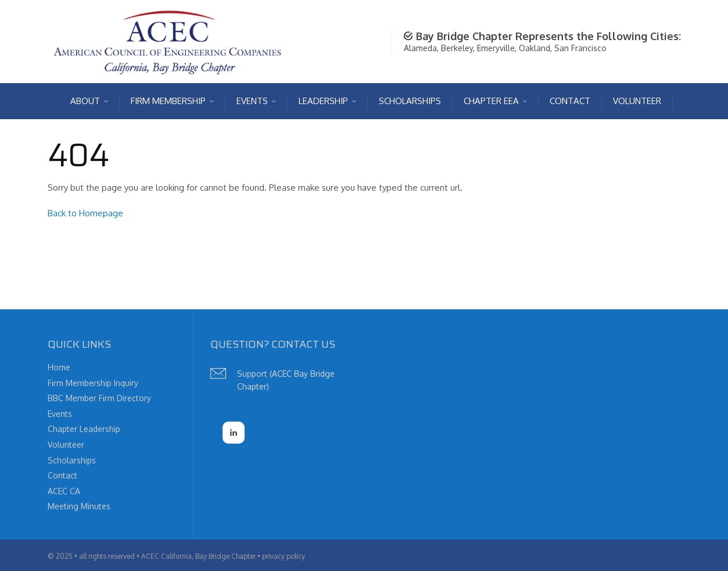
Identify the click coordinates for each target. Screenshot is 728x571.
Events (60, 414)
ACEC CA (64, 491)
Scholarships (72, 460)
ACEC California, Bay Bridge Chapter (198, 556)
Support (252, 374)
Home (59, 367)
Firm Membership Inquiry (93, 383)
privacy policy (284, 556)
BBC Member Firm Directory (99, 398)
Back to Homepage (85, 213)
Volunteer (66, 445)
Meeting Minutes (79, 506)
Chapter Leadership (84, 429)
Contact (62, 475)
